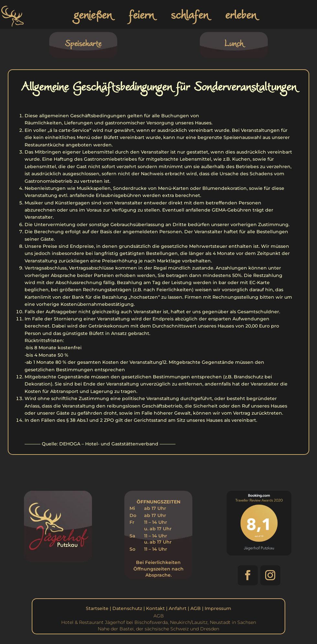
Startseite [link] (97, 608)
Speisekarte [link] (83, 43)
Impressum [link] (218, 608)
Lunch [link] (234, 43)
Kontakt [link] (155, 608)
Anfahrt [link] (178, 608)
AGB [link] (196, 608)
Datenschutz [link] (127, 608)
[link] (14, 27)
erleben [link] (241, 14)
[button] (248, 575)
